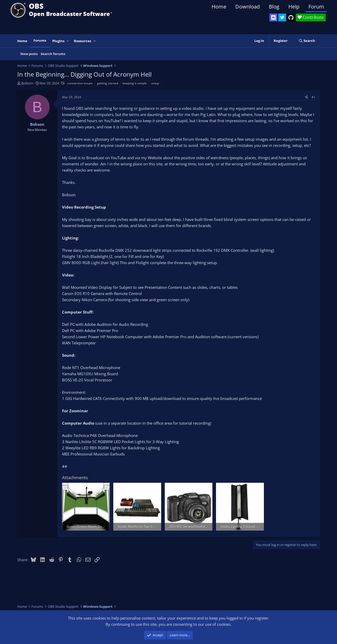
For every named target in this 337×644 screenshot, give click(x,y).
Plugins (58, 41)
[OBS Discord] (273, 17)
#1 (313, 97)
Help (294, 7)
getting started (108, 83)
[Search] (307, 41)
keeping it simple (135, 83)
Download (248, 7)
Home (219, 7)
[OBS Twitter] (282, 17)
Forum (316, 7)
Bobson (27, 83)
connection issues (80, 83)
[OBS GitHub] (291, 17)
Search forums (53, 54)
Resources (83, 41)
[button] (68, 41)
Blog (274, 7)
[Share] (306, 97)
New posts (29, 54)
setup (155, 83)
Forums (40, 40)
